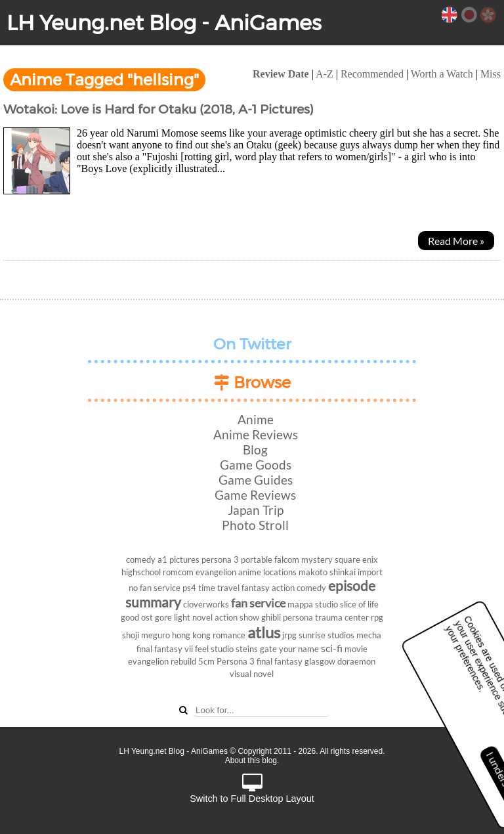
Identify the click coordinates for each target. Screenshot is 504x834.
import (370, 572)
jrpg (289, 635)
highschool (141, 572)
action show (237, 617)
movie (356, 649)
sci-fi (332, 648)
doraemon (356, 661)
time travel (219, 588)
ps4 (189, 588)
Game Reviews (255, 495)
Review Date (281, 74)
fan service (258, 603)
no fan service (155, 588)
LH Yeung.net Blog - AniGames (164, 23)
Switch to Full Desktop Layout (252, 789)
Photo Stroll (255, 525)
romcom (178, 572)
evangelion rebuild (162, 661)
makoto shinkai (327, 572)
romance (229, 635)
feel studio (214, 649)
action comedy (299, 588)
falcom (287, 560)
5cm (206, 661)
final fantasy (280, 661)
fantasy (256, 588)
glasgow (320, 661)
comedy (141, 560)
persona (298, 617)
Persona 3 (236, 661)
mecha (369, 635)
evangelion (216, 572)
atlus (264, 632)
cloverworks (206, 604)
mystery (317, 560)
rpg (377, 617)
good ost (137, 617)
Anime (256, 419)
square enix (356, 560)
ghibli (271, 617)
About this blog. (252, 760)
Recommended (372, 74)
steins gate (256, 649)
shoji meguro (146, 635)
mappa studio (313, 604)
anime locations (267, 572)
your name (299, 649)
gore (163, 617)
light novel (193, 617)
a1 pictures (178, 560)
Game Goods (256, 465)
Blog (255, 450)
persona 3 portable (237, 560)
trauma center (342, 617)
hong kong (191, 635)
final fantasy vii (165, 649)
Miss (491, 74)
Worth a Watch (442, 74)
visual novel (252, 674)
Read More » (456, 241)
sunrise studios (326, 635)
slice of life (359, 604)
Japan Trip (256, 510)
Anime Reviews (256, 434)
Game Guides (256, 480)
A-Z (325, 74)
